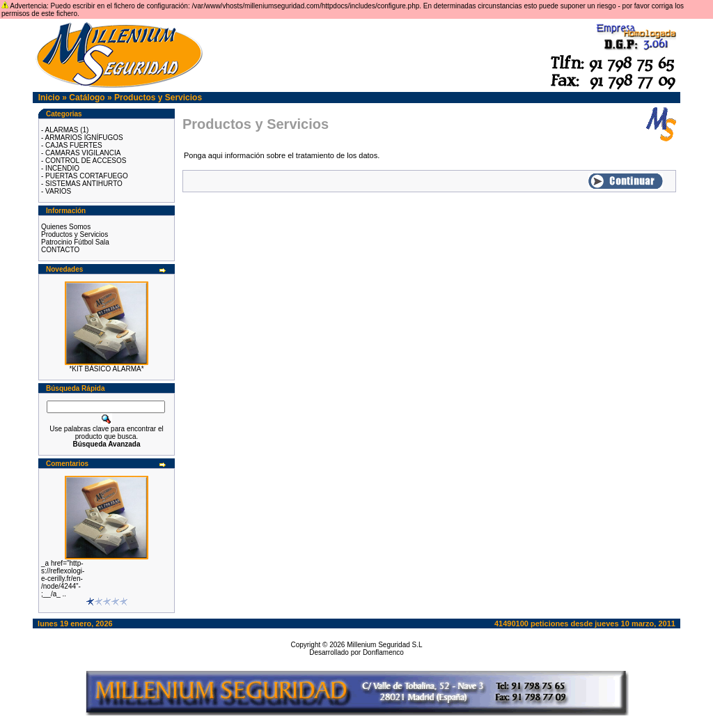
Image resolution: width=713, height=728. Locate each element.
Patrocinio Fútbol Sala (75, 242)
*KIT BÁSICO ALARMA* (106, 369)
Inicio (49, 98)
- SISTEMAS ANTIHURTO (82, 184)
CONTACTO (60, 250)
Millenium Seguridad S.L (384, 645)
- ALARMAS (60, 130)
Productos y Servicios (158, 98)
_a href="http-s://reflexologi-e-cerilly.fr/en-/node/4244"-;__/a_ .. (63, 579)
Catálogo (87, 98)
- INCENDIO (60, 168)
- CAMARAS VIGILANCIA (81, 153)
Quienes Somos (66, 227)
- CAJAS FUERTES (72, 145)
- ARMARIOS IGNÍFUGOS (82, 138)
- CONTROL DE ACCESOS (84, 161)
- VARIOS (56, 191)
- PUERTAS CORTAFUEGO (85, 176)
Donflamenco (383, 652)
